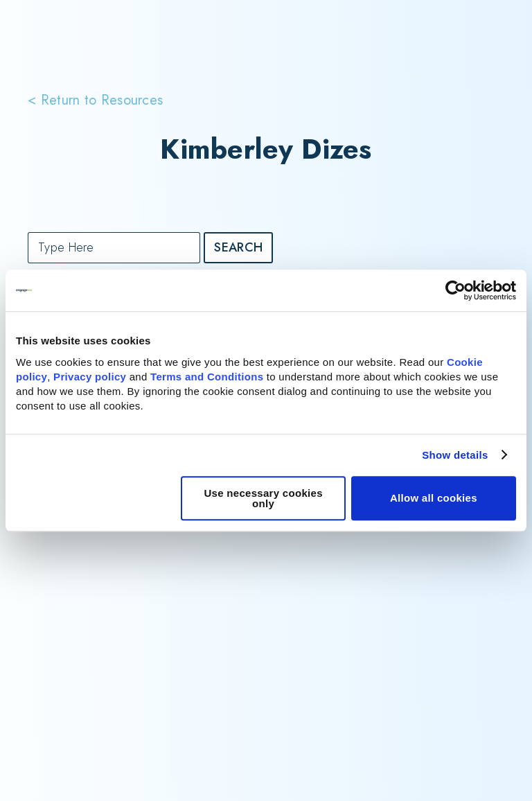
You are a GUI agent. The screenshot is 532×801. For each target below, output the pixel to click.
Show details (455, 455)
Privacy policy (90, 377)
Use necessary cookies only (263, 498)
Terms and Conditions (207, 377)
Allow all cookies (434, 498)
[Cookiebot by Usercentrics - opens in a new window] (455, 290)
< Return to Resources (95, 99)
